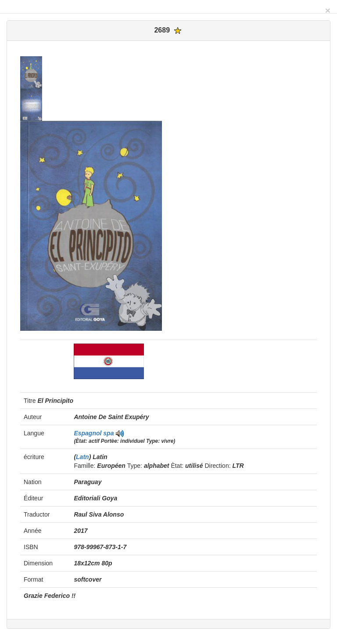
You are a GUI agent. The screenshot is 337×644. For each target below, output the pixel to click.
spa (108, 433)
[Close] (328, 10)
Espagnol (88, 433)
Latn (82, 457)
